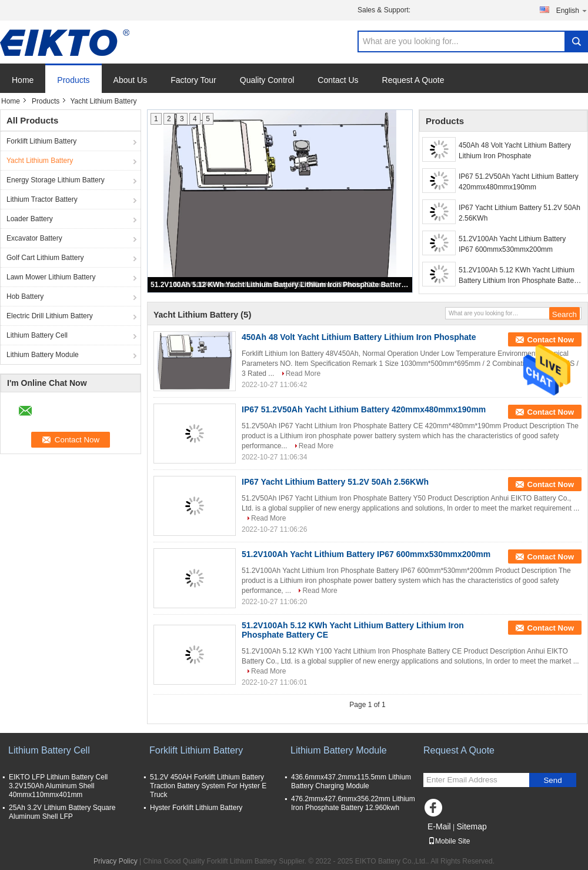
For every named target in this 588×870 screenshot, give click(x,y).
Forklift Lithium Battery (41, 141)
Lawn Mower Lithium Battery (51, 277)
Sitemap (471, 826)
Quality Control (267, 80)
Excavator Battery (34, 238)
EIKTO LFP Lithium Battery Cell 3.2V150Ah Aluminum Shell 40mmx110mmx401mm (58, 786)
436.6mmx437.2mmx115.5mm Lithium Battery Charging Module (351, 781)
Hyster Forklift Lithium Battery (196, 808)
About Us (131, 80)
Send (552, 780)
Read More (303, 374)
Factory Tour (193, 80)
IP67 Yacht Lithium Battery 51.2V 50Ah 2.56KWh (519, 213)
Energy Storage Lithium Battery (56, 180)
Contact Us (338, 80)
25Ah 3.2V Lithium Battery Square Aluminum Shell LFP (62, 812)
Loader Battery (30, 219)
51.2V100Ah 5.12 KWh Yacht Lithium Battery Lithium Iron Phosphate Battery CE (280, 285)
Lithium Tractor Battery (42, 199)
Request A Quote (413, 80)
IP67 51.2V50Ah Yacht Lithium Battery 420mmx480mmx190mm (519, 182)
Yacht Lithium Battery (40, 161)
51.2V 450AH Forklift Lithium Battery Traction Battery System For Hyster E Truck (208, 786)
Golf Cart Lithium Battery (45, 258)
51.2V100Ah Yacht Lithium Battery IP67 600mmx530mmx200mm (512, 244)
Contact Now (551, 340)
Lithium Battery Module (43, 355)
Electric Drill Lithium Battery (50, 316)
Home (23, 80)
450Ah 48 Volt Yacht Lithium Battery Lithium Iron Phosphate (515, 151)
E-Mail (439, 826)
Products (73, 80)
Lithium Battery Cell (37, 335)
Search (576, 41)
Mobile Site (449, 841)
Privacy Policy (116, 861)
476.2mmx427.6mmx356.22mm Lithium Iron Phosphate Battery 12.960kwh (353, 803)
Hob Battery (25, 296)
